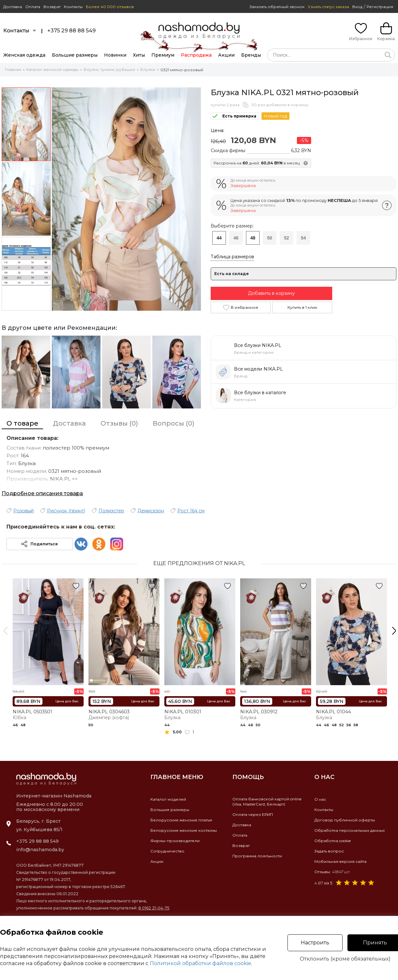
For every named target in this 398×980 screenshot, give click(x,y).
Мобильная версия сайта (340, 861)
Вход (357, 7)
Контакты (73, 7)
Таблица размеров (232, 257)
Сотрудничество (167, 851)
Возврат (52, 7)
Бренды (251, 55)
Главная (13, 69)
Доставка (13, 7)
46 (236, 238)
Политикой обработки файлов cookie (200, 963)
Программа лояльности (257, 856)
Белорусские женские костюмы (184, 830)
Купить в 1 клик (302, 307)
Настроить (315, 943)
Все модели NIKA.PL (258, 369)
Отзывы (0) (119, 423)
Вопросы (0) (174, 423)
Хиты (139, 55)
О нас (320, 799)
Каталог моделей (168, 799)
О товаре (22, 423)
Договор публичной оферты (345, 820)
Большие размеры (75, 55)
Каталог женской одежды (52, 69)
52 (287, 238)
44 (219, 238)
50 (270, 238)
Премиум (163, 55)
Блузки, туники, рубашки (109, 69)
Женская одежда (24, 55)
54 (303, 238)
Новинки (115, 55)
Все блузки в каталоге (260, 393)
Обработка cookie (333, 841)
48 (253, 238)
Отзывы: (332, 872)
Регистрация (380, 7)
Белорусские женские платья (181, 820)
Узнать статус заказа (328, 7)
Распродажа (196, 55)
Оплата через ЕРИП (253, 814)
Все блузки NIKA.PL (258, 345)
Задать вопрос (329, 851)
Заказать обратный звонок (277, 7)
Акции (226, 55)
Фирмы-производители (175, 841)
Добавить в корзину (271, 293)
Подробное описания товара (42, 493)
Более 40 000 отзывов (110, 7)
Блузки (148, 69)
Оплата (33, 7)
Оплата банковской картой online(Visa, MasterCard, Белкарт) (267, 802)
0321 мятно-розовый (182, 70)
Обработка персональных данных (350, 830)
